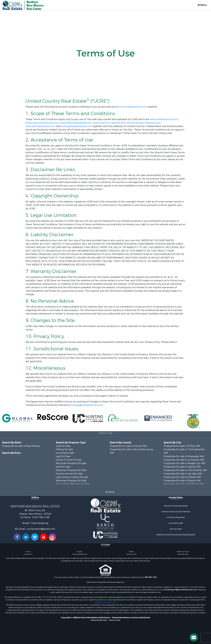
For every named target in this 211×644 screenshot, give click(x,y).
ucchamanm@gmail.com (41, 529)
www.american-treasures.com (144, 123)
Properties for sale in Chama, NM (182, 477)
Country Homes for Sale (69, 474)
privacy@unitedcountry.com (87, 405)
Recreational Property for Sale (73, 484)
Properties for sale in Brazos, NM (182, 481)
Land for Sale (63, 446)
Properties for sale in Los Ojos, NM (183, 474)
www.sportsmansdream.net (76, 123)
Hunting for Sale (65, 453)
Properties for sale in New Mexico (21, 446)
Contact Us (28, 554)
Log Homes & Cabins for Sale (72, 477)
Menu (202, 5)
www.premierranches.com (41, 126)
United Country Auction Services (176, 512)
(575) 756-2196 (41, 517)
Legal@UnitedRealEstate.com (106, 602)
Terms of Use (131, 554)
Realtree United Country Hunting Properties (176, 535)
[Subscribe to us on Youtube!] (44, 537)
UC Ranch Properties (176, 517)
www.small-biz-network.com (109, 123)
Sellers (131, 552)
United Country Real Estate (176, 506)
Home (28, 552)
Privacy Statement (80, 554)
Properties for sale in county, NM (128, 446)
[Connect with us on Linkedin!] (26, 537)
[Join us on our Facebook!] (17, 537)
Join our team (176, 529)
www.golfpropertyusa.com (76, 126)
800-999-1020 (151, 577)
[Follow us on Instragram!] (52, 537)
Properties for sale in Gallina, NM (182, 467)
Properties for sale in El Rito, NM (182, 446)
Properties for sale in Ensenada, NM (184, 456)
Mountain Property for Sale (71, 463)
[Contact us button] (194, 638)
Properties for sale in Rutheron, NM (184, 484)
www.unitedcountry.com (133, 107)
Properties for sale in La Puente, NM (184, 460)
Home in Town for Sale (69, 460)
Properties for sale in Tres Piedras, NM (185, 470)
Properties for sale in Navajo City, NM (184, 463)
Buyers (80, 552)
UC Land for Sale (176, 523)
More (110, 492)
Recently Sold (183, 554)
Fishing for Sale (64, 449)
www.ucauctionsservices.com (42, 123)
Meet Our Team (183, 552)
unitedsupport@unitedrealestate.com (180, 590)
